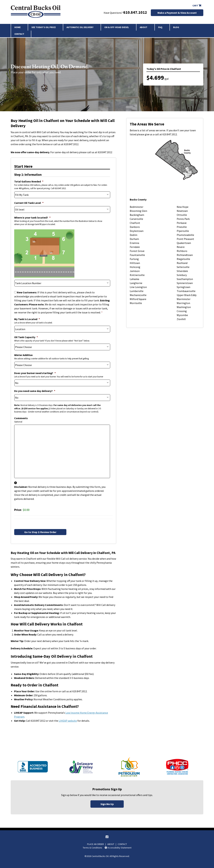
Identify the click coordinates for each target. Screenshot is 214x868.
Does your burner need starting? (35, 373)
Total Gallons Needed (29, 181)
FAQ (160, 27)
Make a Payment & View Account (177, 13)
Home (17, 27)
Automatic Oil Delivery (80, 27)
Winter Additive (23, 355)
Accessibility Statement (118, 848)
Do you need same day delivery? (35, 391)
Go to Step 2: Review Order (40, 532)
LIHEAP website (68, 721)
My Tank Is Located (27, 319)
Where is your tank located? (32, 218)
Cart (197, 6)
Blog (176, 27)
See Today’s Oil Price (44, 27)
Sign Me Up (107, 804)
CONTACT (122, 844)
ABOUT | (113, 844)
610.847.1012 (135, 12)
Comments (21, 418)
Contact (19, 34)
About (144, 27)
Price (18, 510)
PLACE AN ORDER (95, 844)
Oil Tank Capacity (26, 337)
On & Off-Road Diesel (117, 27)
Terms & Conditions (92, 848)
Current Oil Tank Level (29, 203)
